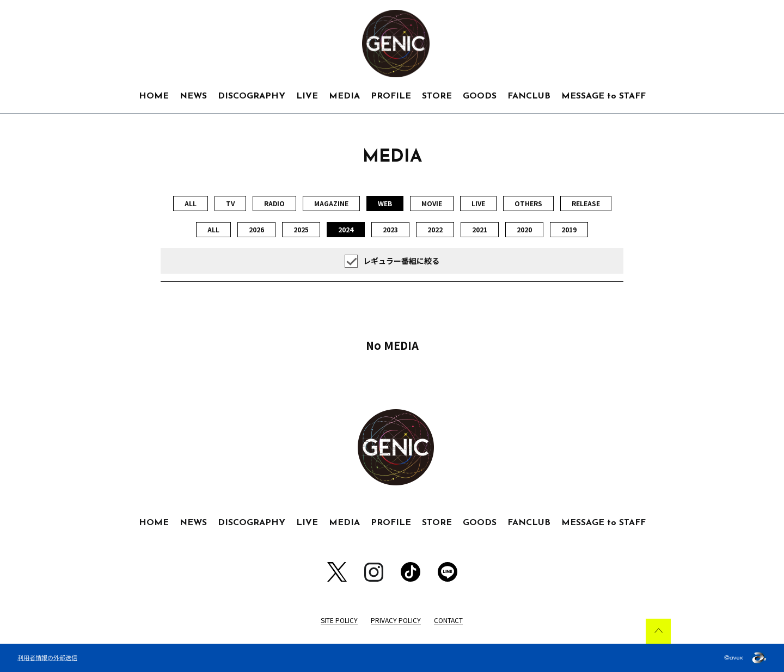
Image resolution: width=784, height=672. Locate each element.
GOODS (480, 96)
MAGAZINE (331, 203)
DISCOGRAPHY (252, 96)
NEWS (193, 96)
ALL (191, 203)
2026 (256, 229)
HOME (154, 96)
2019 (569, 229)
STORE (437, 96)
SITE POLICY (339, 620)
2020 (524, 229)
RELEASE (586, 203)
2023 (390, 229)
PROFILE (391, 96)
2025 (301, 229)
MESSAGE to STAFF (604, 96)
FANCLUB (529, 96)
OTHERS (528, 203)
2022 (435, 229)
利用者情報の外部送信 (47, 657)
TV (230, 203)
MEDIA (344, 96)
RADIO (274, 203)
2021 (480, 229)
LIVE (307, 96)
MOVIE (432, 203)
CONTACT (448, 620)
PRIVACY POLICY (396, 620)
